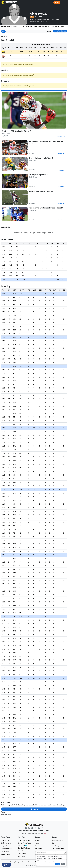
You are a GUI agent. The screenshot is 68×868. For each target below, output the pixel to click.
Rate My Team (6, 854)
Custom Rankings (7, 849)
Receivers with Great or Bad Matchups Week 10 (46, 141)
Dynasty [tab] (16, 26)
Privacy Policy (15, 862)
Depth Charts (22, 851)
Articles (37, 840)
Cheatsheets (5, 852)
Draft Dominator (6, 843)
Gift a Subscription (58, 849)
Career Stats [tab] (37, 26)
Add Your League (60, 31)
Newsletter (38, 849)
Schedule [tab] (29, 26)
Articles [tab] (22, 26)
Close (63, 864)
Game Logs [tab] (46, 26)
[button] (49, 31)
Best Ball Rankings (24, 848)
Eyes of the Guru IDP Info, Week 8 (41, 158)
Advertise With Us (58, 840)
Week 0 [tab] (9, 26)
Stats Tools (22, 857)
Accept (58, 864)
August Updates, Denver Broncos (41, 191)
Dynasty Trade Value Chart (25, 844)
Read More (61, 137)
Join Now (57, 2)
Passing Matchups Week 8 (38, 175)
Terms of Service (27, 862)
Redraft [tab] (3, 26)
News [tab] (63, 26)
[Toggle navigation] (65, 2)
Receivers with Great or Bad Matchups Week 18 (46, 208)
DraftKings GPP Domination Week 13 (17, 131)
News (37, 843)
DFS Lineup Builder (24, 840)
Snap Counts (22, 854)
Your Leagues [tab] (55, 26)
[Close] (65, 853)
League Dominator (7, 846)
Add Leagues (34, 809)
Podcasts (38, 846)
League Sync (5, 840)
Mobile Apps (56, 846)
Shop (54, 843)
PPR (3, 31)
